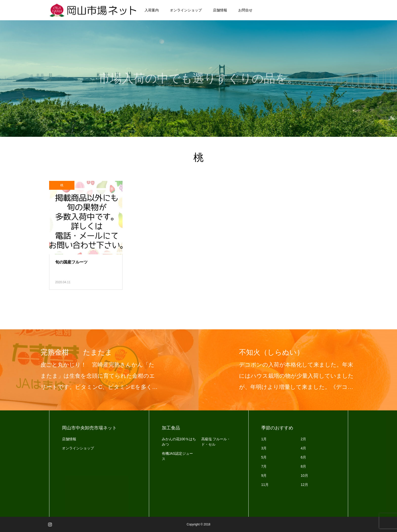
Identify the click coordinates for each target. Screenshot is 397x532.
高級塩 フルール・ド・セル (216, 442)
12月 (305, 485)
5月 (264, 457)
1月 (264, 439)
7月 (264, 466)
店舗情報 (220, 10)
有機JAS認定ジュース (177, 456)
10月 (305, 476)
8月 (304, 466)
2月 (304, 439)
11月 (265, 485)
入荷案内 (152, 10)
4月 (304, 448)
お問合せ (245, 10)
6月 (304, 457)
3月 (264, 448)
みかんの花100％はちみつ (179, 442)
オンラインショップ (186, 10)
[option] (99, 370)
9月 (264, 476)
